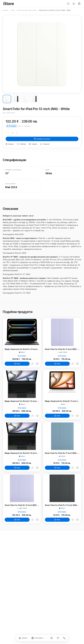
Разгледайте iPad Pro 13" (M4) (17, 294)
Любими (21, 144)
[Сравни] (37, 364)
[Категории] (38, 638)
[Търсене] (68, 4)
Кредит (10, 144)
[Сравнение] (52, 638)
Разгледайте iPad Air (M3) (15, 254)
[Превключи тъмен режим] (74, 4)
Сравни (33, 144)
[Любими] (32, 364)
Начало (5, 10)
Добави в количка (42, 139)
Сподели (45, 144)
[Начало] (23, 638)
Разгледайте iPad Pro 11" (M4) (17, 276)
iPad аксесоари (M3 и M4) (26, 10)
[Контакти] (64, 638)
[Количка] (79, 4)
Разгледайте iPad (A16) (13, 236)
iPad (13, 10)
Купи (17, 364)
